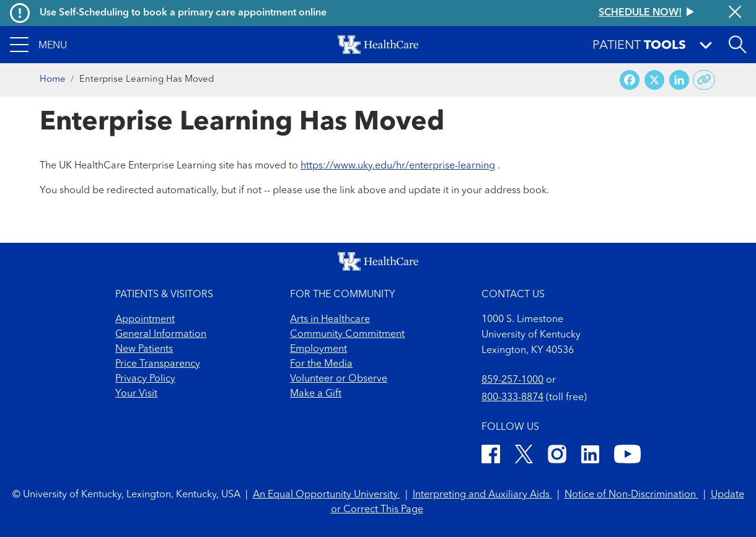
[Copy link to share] (704, 80)
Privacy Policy (145, 379)
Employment (319, 349)
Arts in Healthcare (330, 320)
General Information (161, 334)
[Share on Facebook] (630, 80)
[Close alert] (735, 13)
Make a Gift (316, 394)
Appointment (145, 320)
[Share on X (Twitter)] (654, 80)
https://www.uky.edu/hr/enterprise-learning (398, 166)
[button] (38, 45)
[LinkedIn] (590, 456)
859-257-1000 (512, 380)
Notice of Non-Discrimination (631, 495)
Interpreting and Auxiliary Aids (482, 495)
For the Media (321, 364)
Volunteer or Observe (339, 379)
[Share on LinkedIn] (679, 80)
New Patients (144, 349)
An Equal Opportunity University (327, 495)
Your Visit (136, 394)
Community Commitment (347, 334)
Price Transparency (158, 364)
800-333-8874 (512, 398)
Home (53, 80)
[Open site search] (737, 45)
